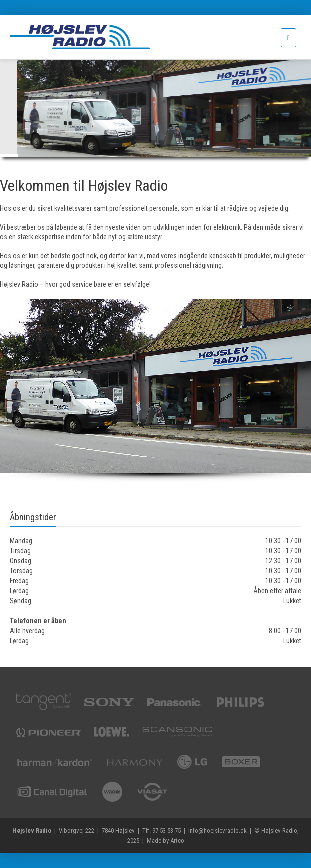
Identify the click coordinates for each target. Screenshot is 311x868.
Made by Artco (165, 840)
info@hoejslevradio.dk (217, 830)
